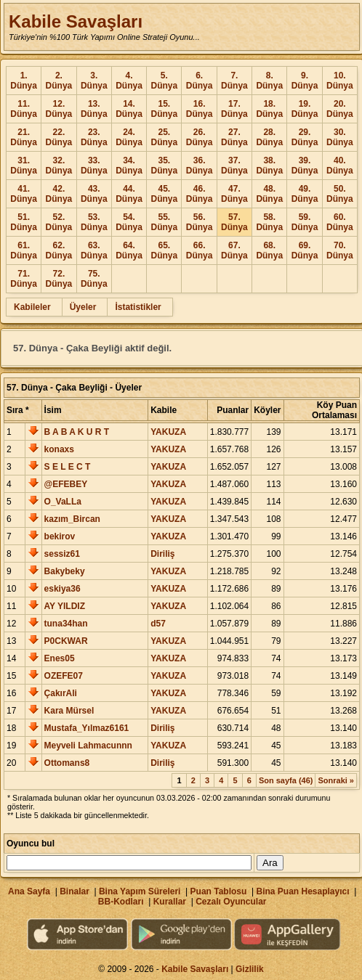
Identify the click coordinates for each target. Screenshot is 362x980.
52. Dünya (59, 222)
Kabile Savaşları (76, 21)
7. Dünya (234, 81)
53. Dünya (94, 222)
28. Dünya (269, 137)
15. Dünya (164, 109)
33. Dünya (94, 166)
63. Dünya (94, 250)
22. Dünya (59, 137)
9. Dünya (305, 81)
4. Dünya (129, 81)
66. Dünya (200, 250)
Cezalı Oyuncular (231, 902)
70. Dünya (340, 250)
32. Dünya (59, 166)
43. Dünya (94, 194)
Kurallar (170, 902)
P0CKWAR (66, 641)
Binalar (75, 891)
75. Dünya (94, 279)
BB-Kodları (121, 902)
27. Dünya (234, 137)
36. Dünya (200, 166)
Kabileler (32, 307)
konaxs (59, 449)
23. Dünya (94, 137)
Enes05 (60, 658)
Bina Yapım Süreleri (140, 891)
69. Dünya (305, 250)
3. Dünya (94, 81)
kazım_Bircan (72, 519)
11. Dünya (24, 109)
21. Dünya (24, 137)
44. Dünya (129, 194)
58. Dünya (269, 222)
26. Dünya (200, 137)
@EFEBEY (66, 484)
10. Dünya (340, 81)
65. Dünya (164, 250)
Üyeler (83, 307)
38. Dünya (269, 166)
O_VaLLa (63, 502)
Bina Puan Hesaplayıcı (303, 891)
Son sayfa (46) (286, 780)
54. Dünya (129, 222)
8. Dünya (269, 81)
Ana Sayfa (29, 891)
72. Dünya (59, 279)
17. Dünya (234, 109)
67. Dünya (234, 250)
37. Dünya (234, 166)
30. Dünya (340, 137)
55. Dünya (164, 222)
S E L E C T (68, 467)
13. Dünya (94, 109)
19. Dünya (305, 109)
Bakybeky (65, 571)
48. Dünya (269, 194)
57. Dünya (234, 222)
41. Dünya (24, 194)
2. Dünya (59, 81)
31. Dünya (24, 166)
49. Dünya (305, 194)
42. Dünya (59, 194)
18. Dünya (269, 109)
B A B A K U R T (77, 432)
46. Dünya (200, 194)
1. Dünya (24, 81)
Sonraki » (336, 780)
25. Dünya (164, 137)
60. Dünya (340, 222)
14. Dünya (129, 109)
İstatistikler (138, 307)
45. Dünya (164, 194)
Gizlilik (250, 969)
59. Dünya (305, 222)
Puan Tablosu (219, 891)
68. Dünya (269, 250)
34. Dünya (129, 166)
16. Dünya (200, 109)
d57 (158, 624)
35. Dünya (164, 166)
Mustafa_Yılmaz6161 (87, 728)
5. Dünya (164, 81)
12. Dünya (59, 109)
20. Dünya (340, 109)
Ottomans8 (67, 763)
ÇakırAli (61, 693)
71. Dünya (24, 279)
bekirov (60, 536)
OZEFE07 (64, 676)
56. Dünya (200, 222)
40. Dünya (340, 166)
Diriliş (162, 554)
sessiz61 (62, 554)
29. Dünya (305, 137)
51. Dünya (24, 222)
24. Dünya (129, 137)
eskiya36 (63, 589)
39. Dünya (305, 166)
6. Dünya (200, 81)
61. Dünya (24, 250)
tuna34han (66, 624)
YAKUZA (168, 432)
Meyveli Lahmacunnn (88, 746)
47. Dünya (234, 194)
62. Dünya (59, 250)
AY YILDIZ (65, 606)
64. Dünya (129, 250)
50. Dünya (340, 194)
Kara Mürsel (69, 711)
